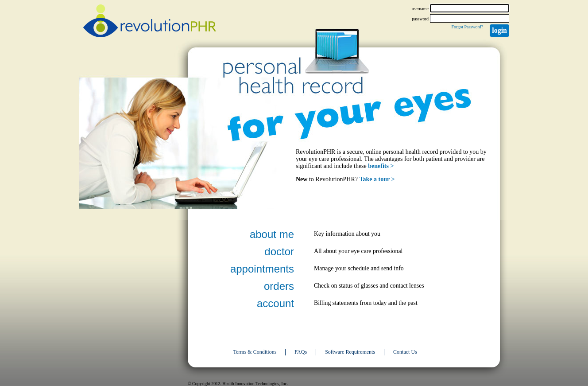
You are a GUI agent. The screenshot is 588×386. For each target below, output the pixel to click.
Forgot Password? (467, 27)
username (420, 9)
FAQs (301, 352)
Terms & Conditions (255, 352)
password (420, 19)
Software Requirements (350, 352)
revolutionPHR (150, 22)
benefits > (381, 166)
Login (499, 30)
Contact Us (405, 352)
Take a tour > (377, 179)
